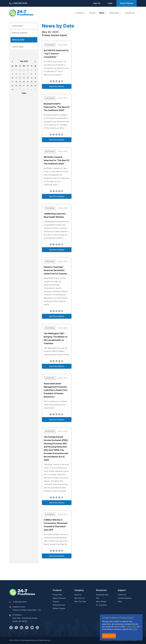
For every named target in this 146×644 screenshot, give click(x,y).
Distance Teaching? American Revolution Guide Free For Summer (55, 270)
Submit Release (127, 3)
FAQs (120, 602)
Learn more (131, 626)
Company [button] (80, 13)
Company (79, 590)
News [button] (102, 13)
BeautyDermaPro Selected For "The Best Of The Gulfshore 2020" (57, 107)
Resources (101, 590)
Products (57, 590)
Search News (18, 47)
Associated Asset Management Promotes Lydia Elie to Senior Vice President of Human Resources (56, 390)
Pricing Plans (58, 595)
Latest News (18, 26)
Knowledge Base (102, 595)
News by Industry (20, 33)
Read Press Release (57, 87)
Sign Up (97, 3)
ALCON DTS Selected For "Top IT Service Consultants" (56, 54)
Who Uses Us (80, 598)
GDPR (135, 629)
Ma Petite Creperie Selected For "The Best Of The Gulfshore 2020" (57, 161)
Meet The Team (80, 602)
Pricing (92, 13)
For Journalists (102, 605)
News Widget (101, 602)
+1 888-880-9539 (18, 3)
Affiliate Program (59, 609)
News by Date (18, 40)
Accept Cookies (109, 636)
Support (122, 590)
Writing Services (59, 605)
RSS (98, 598)
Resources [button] (115, 13)
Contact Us (130, 13)
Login (110, 3)
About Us (78, 595)
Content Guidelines (125, 598)
